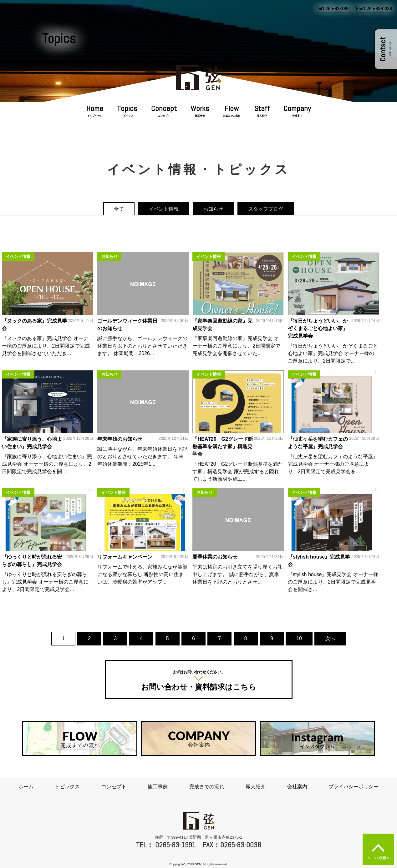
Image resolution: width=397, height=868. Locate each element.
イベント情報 (164, 209)
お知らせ (213, 209)
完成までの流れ (232, 116)
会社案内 (297, 116)
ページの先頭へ (378, 849)
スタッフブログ (266, 209)
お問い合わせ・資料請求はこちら (199, 680)
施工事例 (200, 116)
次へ (330, 638)
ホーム (26, 787)
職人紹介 (262, 116)
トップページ (95, 116)
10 (299, 638)
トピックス (127, 116)
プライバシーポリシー (354, 787)
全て (119, 209)
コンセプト (164, 116)
